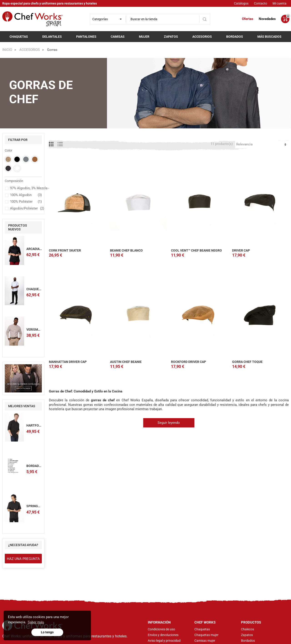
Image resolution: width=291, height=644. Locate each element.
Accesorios (202, 37)
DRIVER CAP (241, 250)
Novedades (267, 19)
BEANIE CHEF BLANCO (126, 250)
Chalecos (247, 629)
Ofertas (248, 19)
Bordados (235, 37)
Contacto (261, 3)
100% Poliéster (26, 202)
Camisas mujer (205, 641)
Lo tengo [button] (47, 632)
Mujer (144, 37)
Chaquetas (19, 37)
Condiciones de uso (161, 629)
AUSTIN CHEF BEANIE (126, 362)
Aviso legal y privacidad (164, 641)
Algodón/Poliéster (26, 209)
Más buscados (269, 37)
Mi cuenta (280, 3)
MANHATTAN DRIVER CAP (68, 362)
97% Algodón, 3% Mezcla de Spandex (26, 188)
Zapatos (171, 37)
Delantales (52, 37)
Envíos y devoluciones (163, 635)
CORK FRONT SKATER (65, 250)
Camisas (118, 37)
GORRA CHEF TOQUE (247, 362)
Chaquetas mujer (206, 635)
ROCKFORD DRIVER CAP (188, 362)
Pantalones (86, 37)
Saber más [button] (36, 622)
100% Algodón (26, 195)
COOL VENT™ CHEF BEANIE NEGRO (196, 250)
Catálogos (241, 3)
